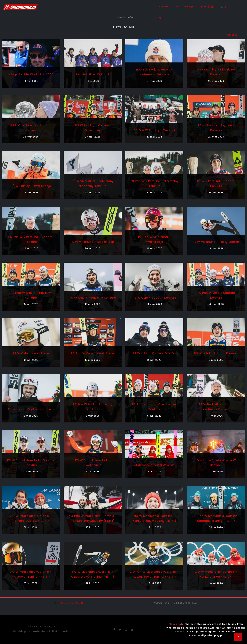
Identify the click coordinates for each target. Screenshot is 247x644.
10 (82, 603)
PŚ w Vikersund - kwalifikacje (93, 242)
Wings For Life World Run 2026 (31, 74)
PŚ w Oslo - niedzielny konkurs (93, 298)
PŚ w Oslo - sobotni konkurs (154, 298)
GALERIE (163, 7)
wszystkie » (233, 35)
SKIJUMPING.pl (185, 7)
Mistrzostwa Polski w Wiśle (154, 465)
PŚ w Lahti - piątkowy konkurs (31, 409)
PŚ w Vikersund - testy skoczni (216, 242)
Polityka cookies (59, 631)
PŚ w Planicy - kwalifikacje (31, 186)
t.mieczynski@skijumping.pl (206, 635)
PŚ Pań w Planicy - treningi (154, 130)
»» (88, 603)
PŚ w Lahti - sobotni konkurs (216, 353)
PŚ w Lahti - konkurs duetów (154, 353)
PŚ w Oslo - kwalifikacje (31, 353)
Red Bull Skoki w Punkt (93, 74)
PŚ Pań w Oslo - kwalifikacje (93, 353)
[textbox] (116, 18)
